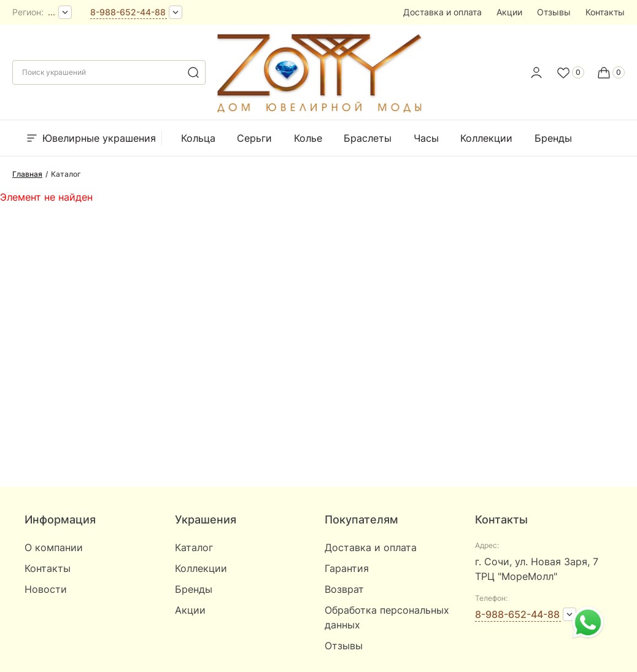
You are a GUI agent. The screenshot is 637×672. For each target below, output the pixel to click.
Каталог (194, 547)
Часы (426, 138)
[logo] (318, 110)
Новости (46, 589)
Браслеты (368, 138)
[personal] (536, 72)
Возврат (344, 589)
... (52, 12)
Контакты (605, 12)
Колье (308, 138)
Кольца (198, 138)
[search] (193, 72)
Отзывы (554, 12)
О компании (54, 547)
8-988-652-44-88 (128, 12)
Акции (509, 12)
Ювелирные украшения (90, 138)
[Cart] (611, 72)
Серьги (254, 138)
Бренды (553, 138)
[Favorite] (570, 72)
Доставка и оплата (442, 12)
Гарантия (347, 568)
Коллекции (486, 138)
